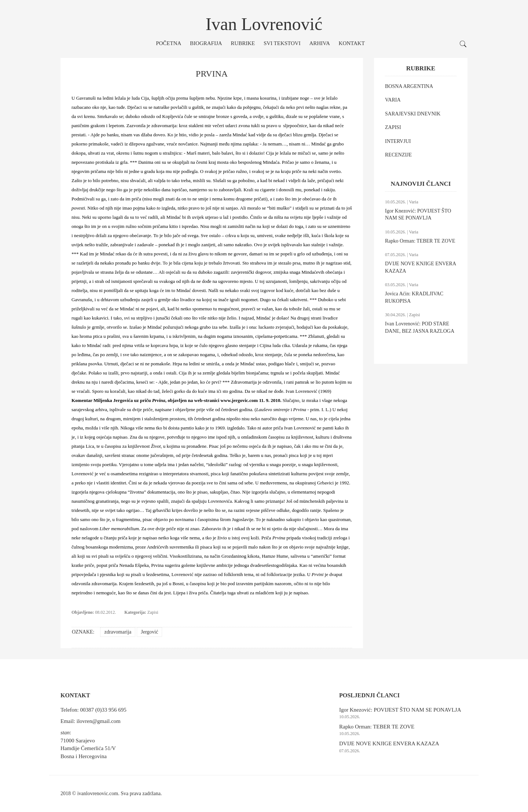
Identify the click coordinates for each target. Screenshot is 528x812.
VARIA (393, 100)
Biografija (206, 43)
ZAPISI (393, 127)
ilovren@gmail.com (99, 721)
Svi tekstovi (282, 43)
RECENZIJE (398, 155)
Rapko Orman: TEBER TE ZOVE (420, 241)
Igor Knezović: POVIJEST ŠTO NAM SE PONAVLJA (400, 710)
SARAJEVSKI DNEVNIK (413, 114)
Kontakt (352, 43)
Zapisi (153, 612)
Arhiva (319, 43)
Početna (168, 43)
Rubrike (243, 43)
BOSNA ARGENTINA (409, 86)
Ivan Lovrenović (264, 24)
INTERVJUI (398, 141)
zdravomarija (118, 632)
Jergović (149, 632)
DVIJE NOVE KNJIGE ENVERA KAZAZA (389, 743)
